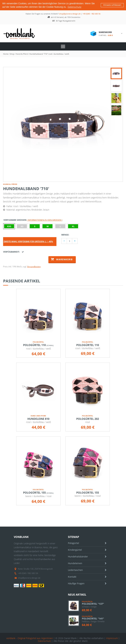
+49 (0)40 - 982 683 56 (91, 13)
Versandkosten (34, 266)
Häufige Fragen (76, 583)
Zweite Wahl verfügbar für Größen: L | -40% (28, 241)
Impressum (112, 638)
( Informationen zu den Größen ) (45, 220)
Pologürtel (73, 543)
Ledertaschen (75, 570)
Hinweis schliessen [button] (112, 5)
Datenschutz (44, 641)
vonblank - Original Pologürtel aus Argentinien (30, 638)
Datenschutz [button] (74, 7)
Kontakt (72, 576)
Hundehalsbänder (78, 556)
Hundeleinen (75, 563)
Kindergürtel (75, 549)
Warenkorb (62, 259)
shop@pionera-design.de (70, 13)
